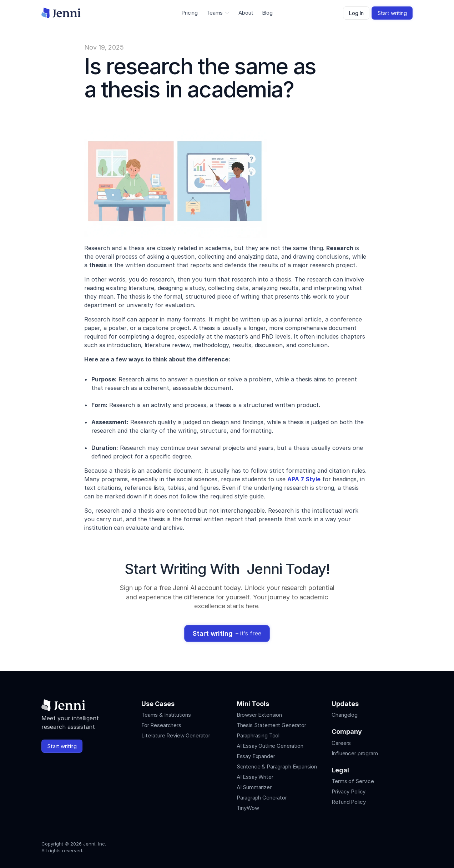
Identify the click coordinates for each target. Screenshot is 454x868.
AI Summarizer (254, 787)
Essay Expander (256, 756)
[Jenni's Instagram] (357, 845)
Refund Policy (349, 802)
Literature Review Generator (176, 735)
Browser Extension (259, 715)
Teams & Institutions (166, 715)
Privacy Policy (349, 791)
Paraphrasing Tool (258, 735)
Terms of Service (353, 781)
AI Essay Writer (255, 777)
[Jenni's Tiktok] (383, 845)
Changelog (345, 715)
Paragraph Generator (262, 798)
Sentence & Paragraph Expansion (277, 767)
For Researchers (161, 725)
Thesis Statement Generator (271, 725)
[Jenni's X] (395, 845)
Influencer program (355, 753)
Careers (341, 743)
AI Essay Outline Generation (270, 746)
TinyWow (248, 808)
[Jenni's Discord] (408, 845)
